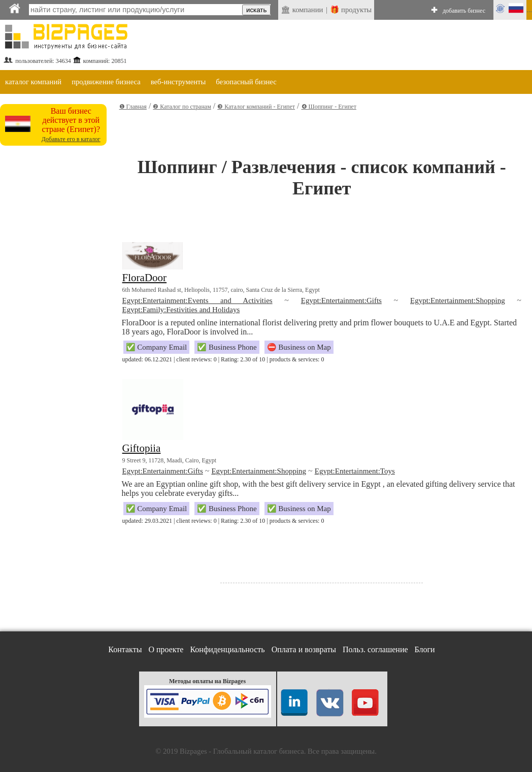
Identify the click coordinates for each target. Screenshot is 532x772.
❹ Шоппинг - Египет (329, 107)
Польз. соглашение (375, 649)
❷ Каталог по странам (182, 107)
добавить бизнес (464, 11)
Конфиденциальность (227, 649)
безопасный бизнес (246, 82)
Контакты (125, 649)
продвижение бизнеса (106, 82)
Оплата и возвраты (304, 649)
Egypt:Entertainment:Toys (355, 471)
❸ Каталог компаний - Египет (256, 107)
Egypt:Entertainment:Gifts (341, 300)
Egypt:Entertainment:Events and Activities (197, 300)
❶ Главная (133, 107)
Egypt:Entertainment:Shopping (458, 300)
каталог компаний (33, 82)
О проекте (166, 649)
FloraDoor (145, 278)
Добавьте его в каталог (71, 139)
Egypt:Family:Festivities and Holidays (181, 310)
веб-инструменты (178, 82)
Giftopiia (142, 448)
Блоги (425, 649)
